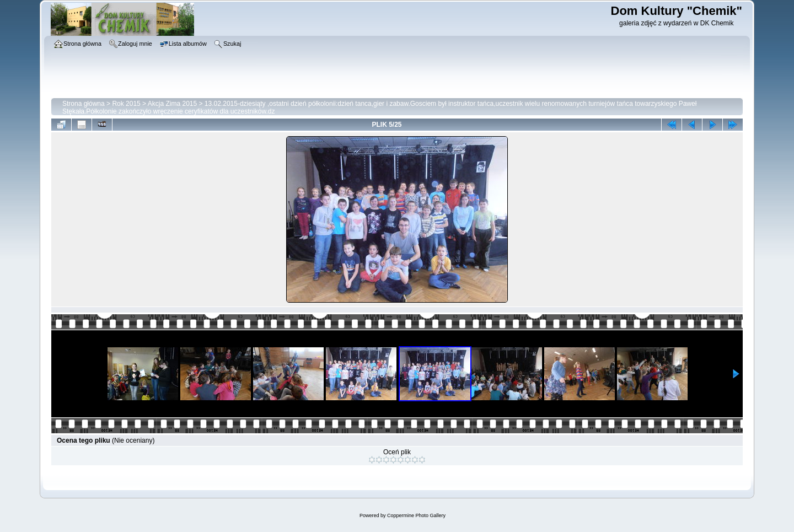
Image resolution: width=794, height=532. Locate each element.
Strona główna (84, 104)
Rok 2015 (126, 104)
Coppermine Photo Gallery (416, 515)
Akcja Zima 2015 (172, 104)
